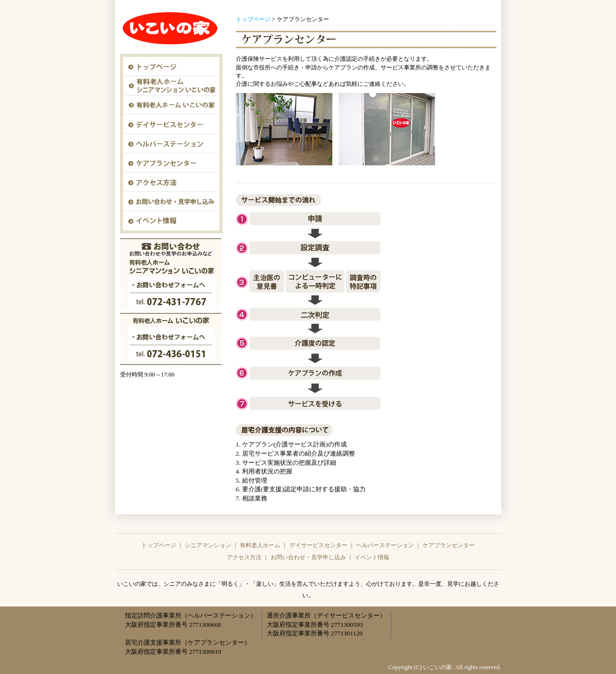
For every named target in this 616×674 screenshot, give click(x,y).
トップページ (253, 19)
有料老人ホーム (260, 545)
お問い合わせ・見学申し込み (308, 557)
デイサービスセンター (318, 545)
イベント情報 (372, 557)
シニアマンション (208, 545)
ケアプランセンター (449, 545)
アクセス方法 (244, 557)
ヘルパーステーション (385, 545)
